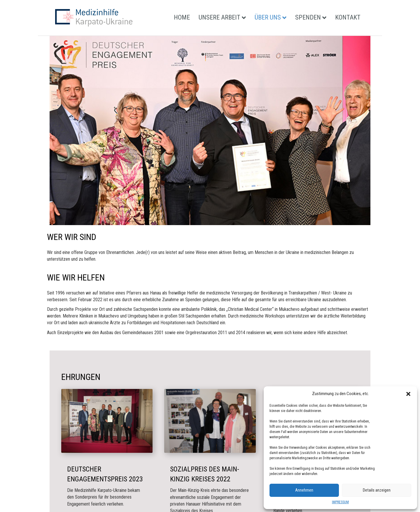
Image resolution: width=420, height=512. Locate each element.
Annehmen (304, 490)
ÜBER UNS (268, 17)
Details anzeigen (377, 490)
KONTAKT (348, 17)
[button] (408, 394)
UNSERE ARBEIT (219, 17)
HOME (182, 17)
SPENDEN (308, 17)
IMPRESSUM (340, 502)
